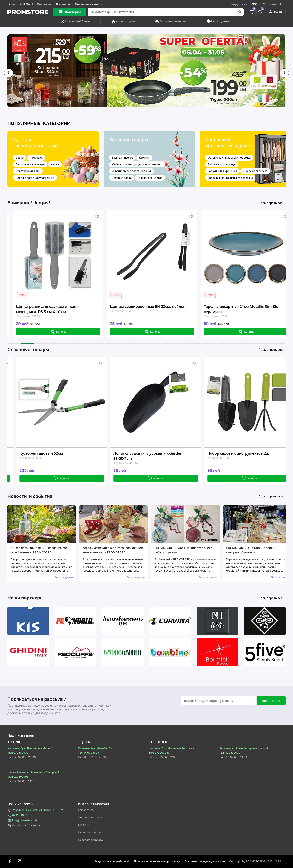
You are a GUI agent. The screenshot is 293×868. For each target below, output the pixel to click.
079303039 (17, 815)
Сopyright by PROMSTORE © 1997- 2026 (255, 861)
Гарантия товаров (90, 832)
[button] (77, 111)
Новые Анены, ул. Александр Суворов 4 (33, 772)
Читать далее (64, 577)
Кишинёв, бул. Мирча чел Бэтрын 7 (171, 748)
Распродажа (218, 21)
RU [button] (281, 4)
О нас (12, 4)
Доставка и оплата (89, 4)
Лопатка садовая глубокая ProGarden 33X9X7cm (173, 456)
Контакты (63, 4)
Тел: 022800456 (18, 777)
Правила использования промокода (157, 861)
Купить (77, 332)
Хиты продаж (123, 21)
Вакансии (44, 4)
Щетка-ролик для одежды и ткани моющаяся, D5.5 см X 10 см (67, 309)
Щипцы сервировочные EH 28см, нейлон (167, 306)
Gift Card (26, 4)
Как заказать (87, 810)
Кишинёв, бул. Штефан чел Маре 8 (30, 748)
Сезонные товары (170, 21)
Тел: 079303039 (18, 753)
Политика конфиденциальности (205, 861)
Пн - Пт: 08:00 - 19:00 (24, 826)
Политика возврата (90, 840)
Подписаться (271, 701)
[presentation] (9, 73)
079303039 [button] (257, 4)
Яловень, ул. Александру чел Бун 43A (244, 748)
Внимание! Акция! (76, 21)
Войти (275, 12)
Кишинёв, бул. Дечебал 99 (95, 748)
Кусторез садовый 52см (67, 453)
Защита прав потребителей (112, 861)
